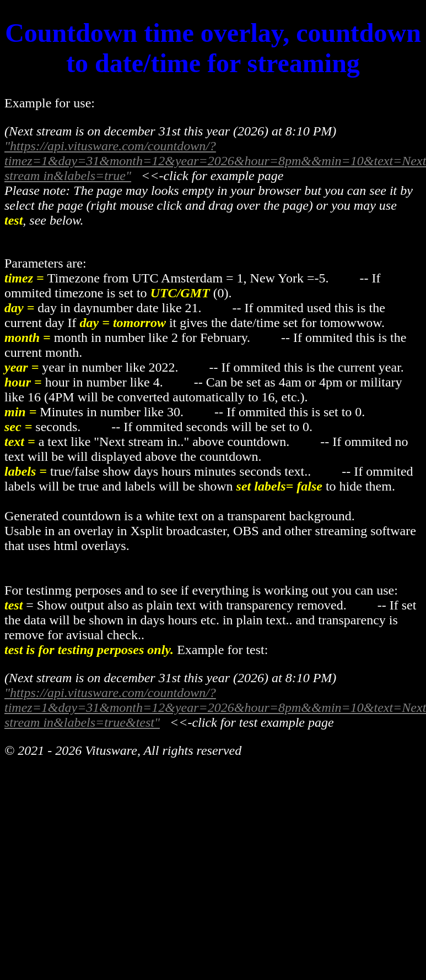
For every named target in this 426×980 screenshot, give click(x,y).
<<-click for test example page (247, 722)
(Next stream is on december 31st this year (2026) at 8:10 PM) (170, 678)
